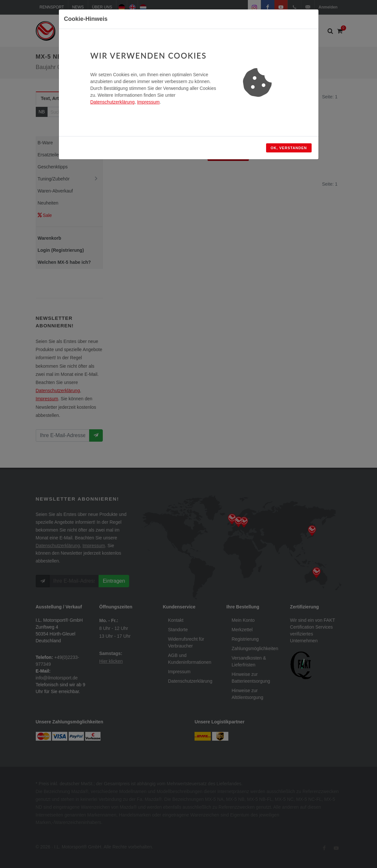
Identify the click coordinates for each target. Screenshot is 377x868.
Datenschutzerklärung (113, 102)
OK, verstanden (289, 148)
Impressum (148, 102)
